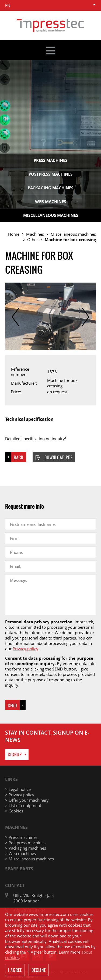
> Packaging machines (26, 848)
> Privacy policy (20, 795)
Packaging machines (50, 188)
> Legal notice (18, 789)
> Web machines (20, 853)
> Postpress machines (25, 843)
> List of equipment (23, 805)
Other (33, 239)
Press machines (50, 160)
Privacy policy (25, 649)
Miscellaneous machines (51, 215)
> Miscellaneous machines (29, 859)
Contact (15, 885)
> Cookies (14, 811)
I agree (15, 971)
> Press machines (21, 837)
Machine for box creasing (70, 239)
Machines (35, 234)
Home (14, 234)
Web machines (50, 201)
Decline (39, 971)
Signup (15, 755)
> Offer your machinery (27, 800)
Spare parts (19, 869)
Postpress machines (50, 174)
